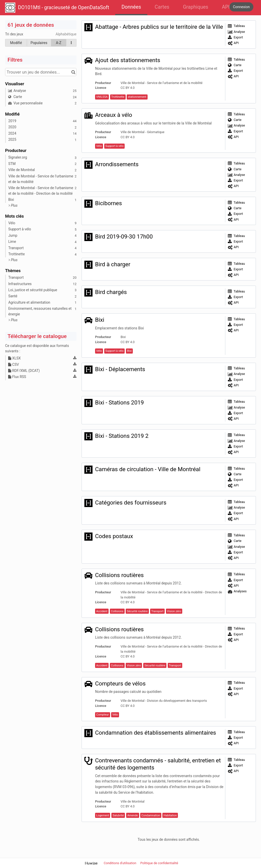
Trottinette (118, 97)
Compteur (103, 715)
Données (131, 7)
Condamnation (151, 815)
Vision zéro (174, 611)
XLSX (14, 358)
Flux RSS (17, 377)
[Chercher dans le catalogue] (73, 72)
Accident (102, 611)
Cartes (162, 7)
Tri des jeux (14, 34)
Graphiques (196, 7)
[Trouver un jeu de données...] (41, 72)
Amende (132, 815)
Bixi (129, 351)
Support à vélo (114, 146)
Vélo (99, 146)
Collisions (117, 611)
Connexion (241, 7)
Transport (157, 611)
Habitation (170, 815)
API (226, 7)
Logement (103, 815)
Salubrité (118, 815)
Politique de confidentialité (159, 863)
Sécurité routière (137, 611)
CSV (14, 365)
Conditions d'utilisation (120, 863)
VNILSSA (102, 97)
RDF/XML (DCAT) (24, 371)
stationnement (137, 97)
